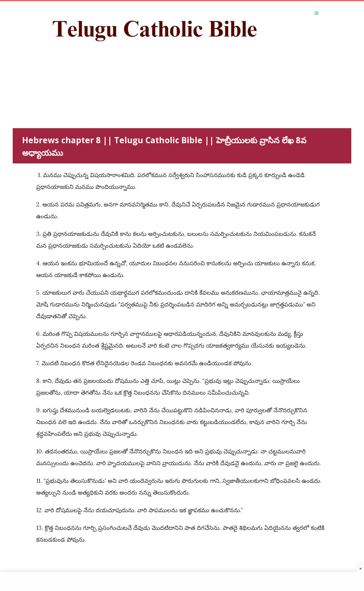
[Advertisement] (154, 95)
